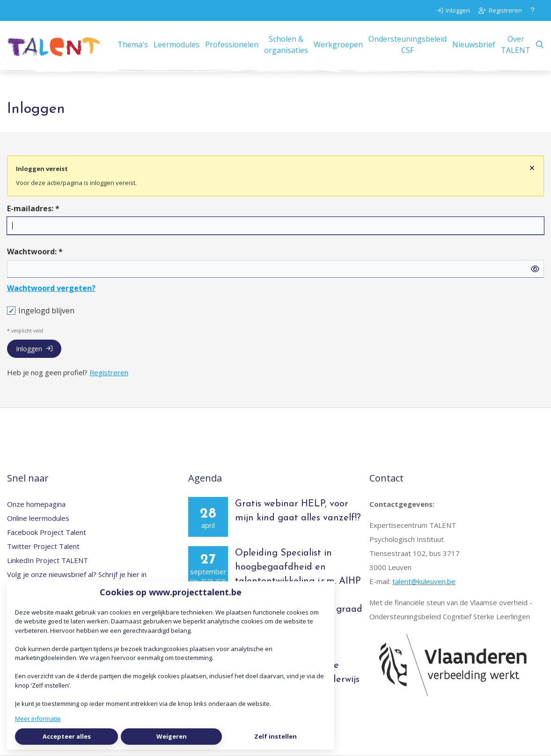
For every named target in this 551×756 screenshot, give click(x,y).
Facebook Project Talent (47, 532)
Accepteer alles (67, 736)
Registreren (109, 372)
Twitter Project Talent (43, 546)
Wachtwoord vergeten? (51, 288)
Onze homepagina (36, 504)
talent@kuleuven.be (424, 581)
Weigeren (172, 736)
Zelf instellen (275, 736)
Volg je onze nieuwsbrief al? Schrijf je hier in (77, 574)
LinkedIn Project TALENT (48, 560)
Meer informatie (38, 719)
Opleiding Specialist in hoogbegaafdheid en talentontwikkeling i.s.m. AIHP (298, 567)
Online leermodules (38, 518)
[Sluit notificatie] (532, 168)
